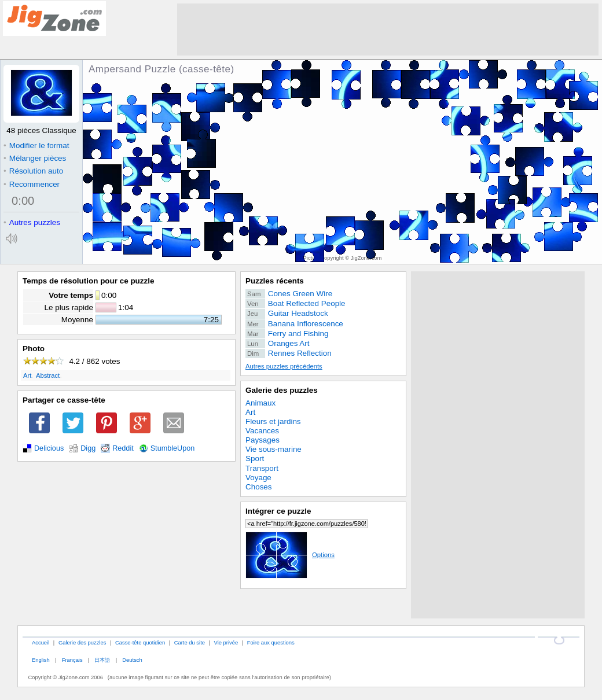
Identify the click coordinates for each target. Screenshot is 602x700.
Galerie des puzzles (282, 390)
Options (290, 555)
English (41, 660)
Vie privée (226, 642)
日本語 (102, 660)
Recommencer (32, 184)
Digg (88, 448)
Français (72, 660)
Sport (255, 458)
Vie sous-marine (274, 449)
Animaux (260, 403)
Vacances (262, 431)
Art (27, 375)
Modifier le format (36, 145)
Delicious (49, 448)
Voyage (258, 478)
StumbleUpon (173, 448)
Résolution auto (33, 171)
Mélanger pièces (35, 158)
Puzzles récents (275, 281)
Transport (262, 468)
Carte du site (190, 642)
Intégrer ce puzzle (278, 511)
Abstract (48, 375)
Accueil (41, 642)
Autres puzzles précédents (284, 366)
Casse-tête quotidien (140, 642)
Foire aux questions (271, 642)
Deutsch (132, 660)
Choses (259, 487)
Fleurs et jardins (273, 421)
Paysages (263, 440)
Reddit (123, 448)
